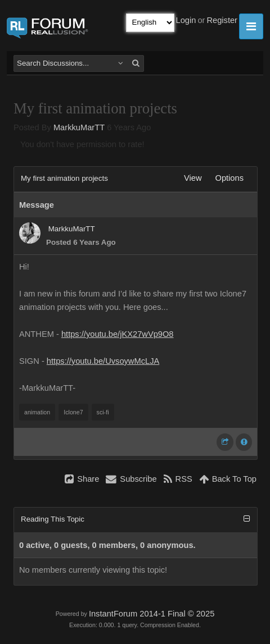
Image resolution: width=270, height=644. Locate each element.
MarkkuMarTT (79, 127)
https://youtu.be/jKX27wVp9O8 (118, 334)
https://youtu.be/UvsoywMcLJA (103, 361)
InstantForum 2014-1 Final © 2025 (152, 614)
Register (222, 20)
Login (186, 20)
